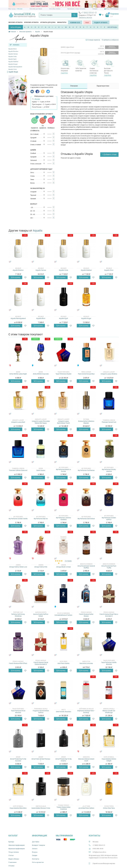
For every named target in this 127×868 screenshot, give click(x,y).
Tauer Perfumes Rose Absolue (18, 712)
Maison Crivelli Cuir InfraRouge (109, 712)
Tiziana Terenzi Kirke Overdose (63, 808)
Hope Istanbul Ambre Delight (109, 760)
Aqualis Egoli (12, 59)
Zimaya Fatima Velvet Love (18, 567)
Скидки (95, 9)
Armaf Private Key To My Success (18, 760)
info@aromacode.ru (99, 852)
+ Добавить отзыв (109, 154)
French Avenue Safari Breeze (86, 615)
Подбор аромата (101, 23)
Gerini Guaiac (41, 470)
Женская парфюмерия (17, 845)
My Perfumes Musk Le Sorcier (63, 470)
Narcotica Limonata (86, 663)
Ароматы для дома (48, 22)
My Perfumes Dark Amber (86, 519)
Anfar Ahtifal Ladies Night (18, 374)
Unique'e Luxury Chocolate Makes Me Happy (41, 422)
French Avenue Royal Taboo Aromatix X (109, 615)
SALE (87, 23)
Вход (108, 9)
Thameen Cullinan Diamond (18, 470)
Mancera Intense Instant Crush (86, 760)
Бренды (11, 842)
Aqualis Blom (13, 49)
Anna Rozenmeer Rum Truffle (109, 567)
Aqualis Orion (13, 69)
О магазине (12, 862)
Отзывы (11, 866)
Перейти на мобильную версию (104, 863)
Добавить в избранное (110, 40)
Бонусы (35, 852)
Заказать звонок (85, 17)
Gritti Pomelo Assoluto (63, 712)
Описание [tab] (74, 86)
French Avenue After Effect (18, 663)
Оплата (35, 849)
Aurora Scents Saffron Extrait (41, 615)
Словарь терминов (94, 40)
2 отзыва (68, 561)
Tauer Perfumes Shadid (63, 374)
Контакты (36, 859)
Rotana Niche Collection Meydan (86, 422)
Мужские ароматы (31, 22)
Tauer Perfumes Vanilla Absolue (109, 663)
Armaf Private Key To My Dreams (63, 760)
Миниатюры (62, 22)
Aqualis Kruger (13, 64)
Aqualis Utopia (13, 72)
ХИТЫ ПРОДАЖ (16, 27)
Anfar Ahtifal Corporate (41, 374)
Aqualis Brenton (13, 51)
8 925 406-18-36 (98, 849)
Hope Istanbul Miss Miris (18, 808)
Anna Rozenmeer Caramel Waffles (86, 567)
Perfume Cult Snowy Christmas (18, 615)
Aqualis (38, 231)
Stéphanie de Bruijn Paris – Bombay (86, 712)
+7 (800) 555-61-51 (89, 13)
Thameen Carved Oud (109, 422)
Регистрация (114, 9)
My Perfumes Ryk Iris (41, 519)
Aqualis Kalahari (13, 62)
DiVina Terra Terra (109, 808)
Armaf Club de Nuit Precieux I (41, 760)
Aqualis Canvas (13, 54)
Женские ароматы (15, 22)
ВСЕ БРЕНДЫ (112, 27)
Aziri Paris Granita (63, 663)
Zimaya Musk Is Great (63, 567)
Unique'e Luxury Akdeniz (109, 374)
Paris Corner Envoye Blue (86, 374)
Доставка (36, 842)
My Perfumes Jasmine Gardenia (63, 519)
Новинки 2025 (75, 23)
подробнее (64, 73)
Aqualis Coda (13, 57)
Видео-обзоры (14, 859)
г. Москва (19, 9)
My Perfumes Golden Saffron (109, 519)
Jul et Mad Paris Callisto (86, 808)
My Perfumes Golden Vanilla (18, 519)
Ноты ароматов (38, 862)
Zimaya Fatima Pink (41, 567)
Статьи (11, 855)
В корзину (15, 277)
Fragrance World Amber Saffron (41, 712)
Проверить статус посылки (76, 9)
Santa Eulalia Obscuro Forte (41, 808)
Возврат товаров (38, 845)
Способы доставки (36, 9)
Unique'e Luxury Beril (18, 422)
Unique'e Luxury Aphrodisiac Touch (63, 422)
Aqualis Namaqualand (15, 67)
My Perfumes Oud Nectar (86, 470)
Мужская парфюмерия (17, 849)
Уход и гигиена (14, 852)
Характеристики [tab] (103, 86)
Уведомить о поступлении (112, 47)
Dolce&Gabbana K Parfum (63, 615)
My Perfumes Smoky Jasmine (109, 470)
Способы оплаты (55, 9)
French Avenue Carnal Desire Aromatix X (41, 663)
